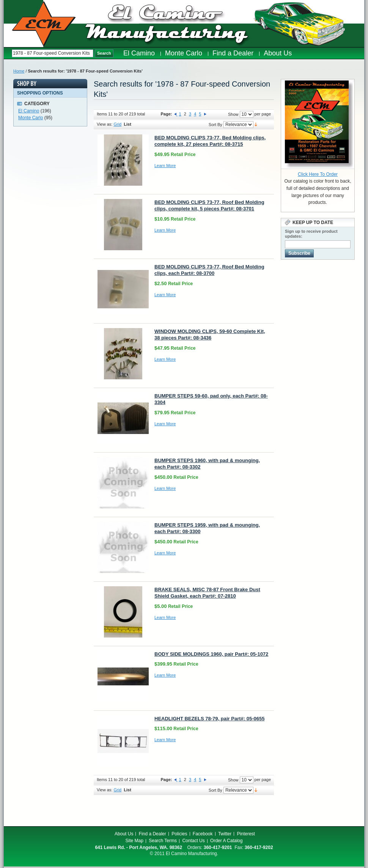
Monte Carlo (31, 118)
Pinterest (246, 834)
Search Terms (163, 841)
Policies (179, 834)
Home (19, 71)
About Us (124, 834)
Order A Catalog (226, 841)
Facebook (203, 834)
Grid (117, 124)
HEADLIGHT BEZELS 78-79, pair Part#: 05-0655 (209, 719)
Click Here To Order (318, 174)
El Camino (29, 111)
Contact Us (193, 841)
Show (233, 114)
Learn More (165, 166)
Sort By (215, 125)
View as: (105, 124)
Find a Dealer (153, 834)
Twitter (225, 834)
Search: (8, 53)
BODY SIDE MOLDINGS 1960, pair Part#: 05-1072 (211, 654)
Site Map (134, 841)
